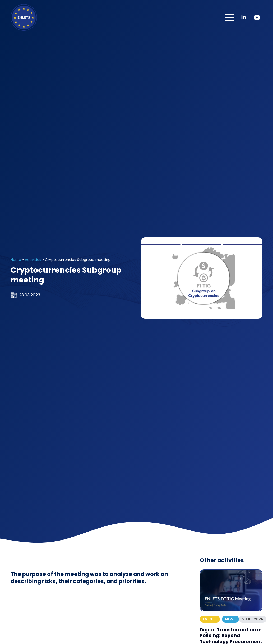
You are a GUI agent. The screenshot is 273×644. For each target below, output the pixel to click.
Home (16, 260)
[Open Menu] (230, 17)
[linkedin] (244, 17)
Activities (33, 260)
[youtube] (257, 17)
